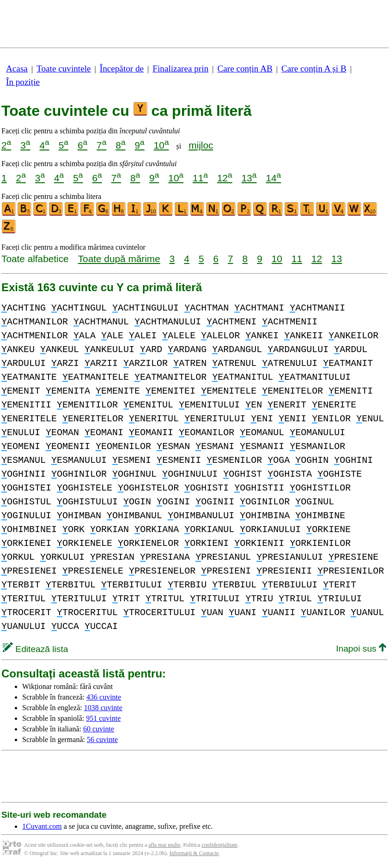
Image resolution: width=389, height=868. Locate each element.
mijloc (201, 145)
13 (249, 178)
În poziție (23, 82)
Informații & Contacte (194, 853)
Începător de (122, 69)
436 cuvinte (104, 697)
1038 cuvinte (103, 708)
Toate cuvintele (64, 69)
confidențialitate (219, 845)
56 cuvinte (102, 739)
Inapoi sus (361, 649)
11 (200, 178)
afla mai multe (164, 845)
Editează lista (35, 649)
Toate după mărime (119, 259)
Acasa (17, 69)
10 (161, 145)
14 (273, 178)
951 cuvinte (103, 718)
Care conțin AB (245, 69)
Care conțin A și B (314, 69)
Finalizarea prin (180, 69)
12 (225, 178)
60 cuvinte (99, 729)
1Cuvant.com (42, 826)
